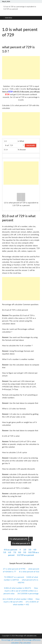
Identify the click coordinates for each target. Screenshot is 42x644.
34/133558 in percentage (28, 593)
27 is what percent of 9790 (14, 569)
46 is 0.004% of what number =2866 (18, 599)
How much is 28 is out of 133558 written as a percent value (21, 591)
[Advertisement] (21, 68)
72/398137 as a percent (14, 577)
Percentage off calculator (12, 640)
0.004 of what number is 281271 (18, 588)
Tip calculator (25, 643)
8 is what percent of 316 (29, 572)
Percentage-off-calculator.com (26, 636)
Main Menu (9, 18)
